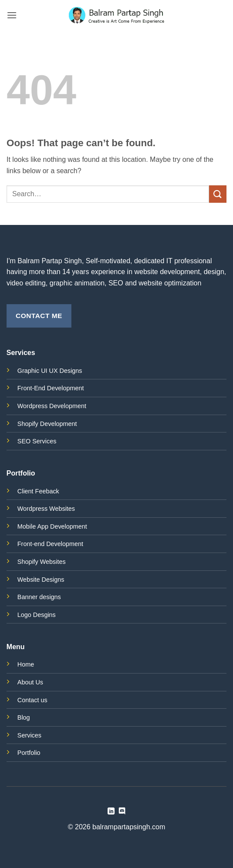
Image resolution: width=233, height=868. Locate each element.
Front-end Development (50, 544)
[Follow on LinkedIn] (111, 811)
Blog (24, 717)
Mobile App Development (52, 526)
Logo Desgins (37, 615)
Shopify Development (47, 424)
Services (29, 735)
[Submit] (218, 194)
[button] (12, 15)
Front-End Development (51, 388)
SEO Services (37, 441)
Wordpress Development (52, 406)
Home (26, 664)
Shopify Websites (42, 562)
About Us (30, 682)
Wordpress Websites (46, 509)
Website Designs (41, 580)
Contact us (32, 700)
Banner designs (39, 597)
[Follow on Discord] (122, 811)
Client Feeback (38, 491)
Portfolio (29, 753)
